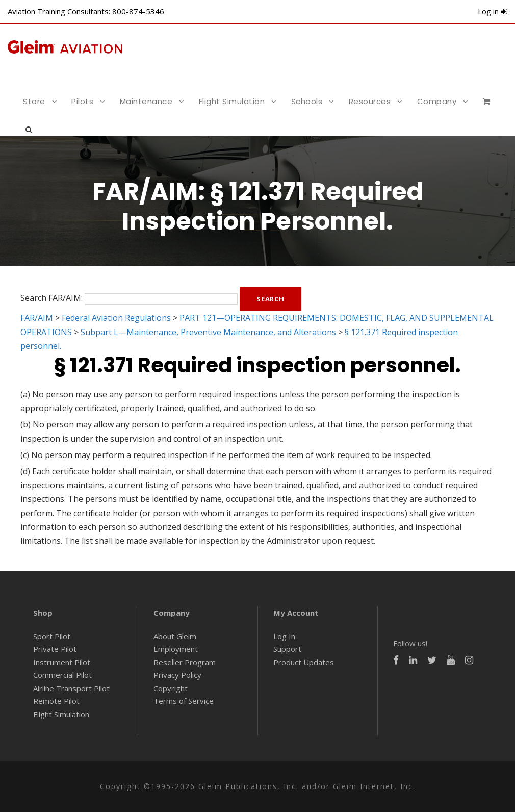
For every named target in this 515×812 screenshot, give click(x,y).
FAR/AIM (37, 318)
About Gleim (175, 636)
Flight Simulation (232, 101)
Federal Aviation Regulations (116, 318)
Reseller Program (185, 662)
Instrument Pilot (62, 662)
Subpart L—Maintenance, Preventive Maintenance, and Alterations (208, 332)
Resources (370, 101)
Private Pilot (55, 649)
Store (34, 101)
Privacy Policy (177, 675)
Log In (284, 636)
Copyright (171, 688)
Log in (493, 11)
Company (437, 101)
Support (287, 649)
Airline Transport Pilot (71, 688)
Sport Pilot (52, 636)
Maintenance (146, 101)
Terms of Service (184, 701)
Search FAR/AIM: (51, 298)
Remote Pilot (56, 701)
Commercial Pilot (62, 675)
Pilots (82, 101)
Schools (307, 101)
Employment (176, 649)
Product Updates (304, 662)
